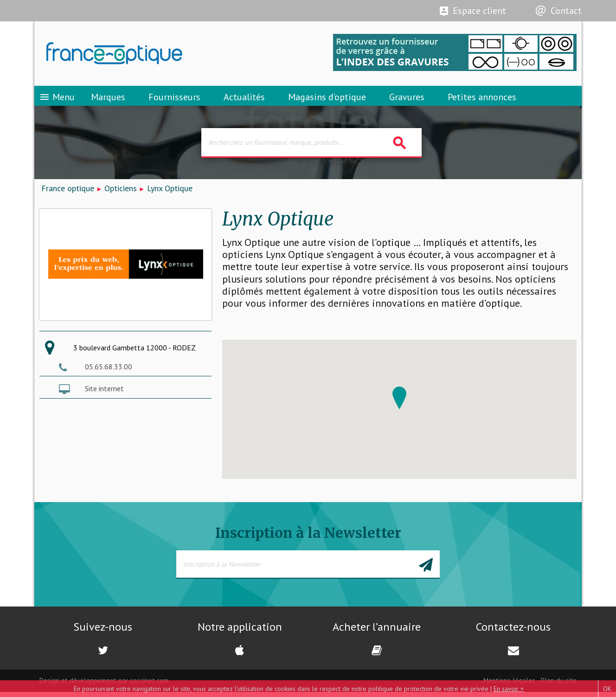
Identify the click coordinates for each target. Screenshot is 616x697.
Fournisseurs (174, 100)
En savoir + (509, 689)
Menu (57, 100)
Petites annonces (482, 100)
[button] (399, 403)
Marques (108, 100)
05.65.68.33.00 (109, 372)
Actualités (244, 100)
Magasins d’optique (327, 100)
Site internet (104, 394)
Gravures (407, 100)
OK (607, 689)
